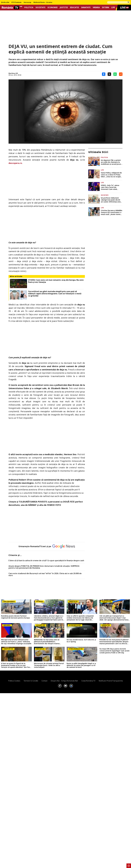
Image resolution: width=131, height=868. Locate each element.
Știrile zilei (5, 2)
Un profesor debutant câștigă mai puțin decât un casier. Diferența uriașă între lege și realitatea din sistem (112, 200)
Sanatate (86, 7)
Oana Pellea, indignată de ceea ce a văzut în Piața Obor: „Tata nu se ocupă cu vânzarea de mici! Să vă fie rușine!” (112, 175)
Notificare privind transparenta (111, 681)
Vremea (96, 7)
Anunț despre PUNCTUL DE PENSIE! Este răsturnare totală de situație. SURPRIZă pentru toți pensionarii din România (44, 567)
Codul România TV (88, 681)
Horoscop (27, 2)
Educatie (74, 7)
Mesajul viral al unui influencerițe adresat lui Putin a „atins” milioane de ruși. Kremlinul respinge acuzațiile (16, 642)
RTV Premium (16, 2)
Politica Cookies (14, 681)
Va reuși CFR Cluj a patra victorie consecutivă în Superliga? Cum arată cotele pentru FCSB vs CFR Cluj (114, 651)
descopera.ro (15, 163)
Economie (53, 7)
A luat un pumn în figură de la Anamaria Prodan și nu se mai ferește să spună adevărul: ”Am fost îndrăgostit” (16, 665)
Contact (44, 681)
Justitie (64, 7)
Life (113, 7)
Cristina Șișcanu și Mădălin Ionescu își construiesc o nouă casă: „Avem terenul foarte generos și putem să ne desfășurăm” (112, 212)
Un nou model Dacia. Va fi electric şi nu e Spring (81, 641)
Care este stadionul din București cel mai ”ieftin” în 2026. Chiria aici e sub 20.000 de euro (45, 574)
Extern (106, 7)
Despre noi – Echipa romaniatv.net (64, 681)
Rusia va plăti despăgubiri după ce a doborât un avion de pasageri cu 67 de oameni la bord (81, 665)
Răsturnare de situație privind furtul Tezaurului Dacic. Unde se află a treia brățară (49, 665)
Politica (29, 7)
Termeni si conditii (31, 681)
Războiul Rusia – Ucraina (43, 2)
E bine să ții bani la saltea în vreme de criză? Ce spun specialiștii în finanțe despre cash (46, 561)
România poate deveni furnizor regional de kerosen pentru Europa (15, 617)
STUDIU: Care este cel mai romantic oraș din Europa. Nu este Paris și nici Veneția (56, 281)
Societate (40, 7)
